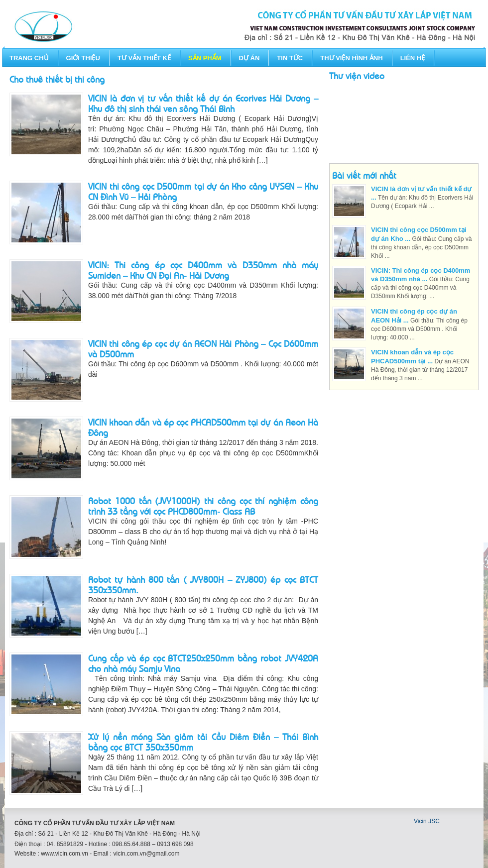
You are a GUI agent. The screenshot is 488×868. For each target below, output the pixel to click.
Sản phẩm (205, 58)
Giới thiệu (83, 58)
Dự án (249, 58)
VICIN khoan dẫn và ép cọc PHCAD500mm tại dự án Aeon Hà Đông (203, 427)
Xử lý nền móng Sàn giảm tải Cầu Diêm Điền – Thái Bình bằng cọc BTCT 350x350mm (203, 741)
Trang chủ (29, 58)
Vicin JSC (427, 821)
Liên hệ (413, 58)
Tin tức (290, 58)
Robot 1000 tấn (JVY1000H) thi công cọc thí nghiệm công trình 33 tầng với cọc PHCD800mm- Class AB (203, 505)
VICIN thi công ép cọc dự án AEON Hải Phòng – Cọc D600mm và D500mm (203, 348)
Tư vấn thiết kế (144, 58)
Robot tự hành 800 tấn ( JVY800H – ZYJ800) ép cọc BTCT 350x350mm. (203, 584)
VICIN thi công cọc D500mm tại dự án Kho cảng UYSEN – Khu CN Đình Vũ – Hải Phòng (203, 191)
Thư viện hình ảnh (351, 58)
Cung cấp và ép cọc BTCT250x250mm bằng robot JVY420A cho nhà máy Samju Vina (203, 663)
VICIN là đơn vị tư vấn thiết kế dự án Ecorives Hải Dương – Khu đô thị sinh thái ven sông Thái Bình (203, 103)
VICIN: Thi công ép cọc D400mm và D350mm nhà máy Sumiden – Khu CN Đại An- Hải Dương (203, 270)
